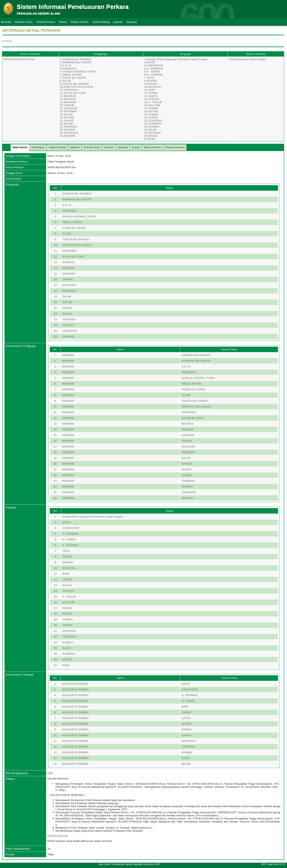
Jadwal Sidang (101, 22)
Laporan (118, 22)
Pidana (63, 22)
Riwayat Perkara (175, 147)
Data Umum (20, 147)
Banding (123, 147)
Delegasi (132, 22)
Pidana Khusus (80, 22)
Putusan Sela (92, 147)
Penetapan (38, 147)
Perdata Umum (24, 22)
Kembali (7, 41)
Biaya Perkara (152, 147)
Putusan (109, 147)
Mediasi (75, 147)
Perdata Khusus (46, 22)
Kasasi (136, 147)
